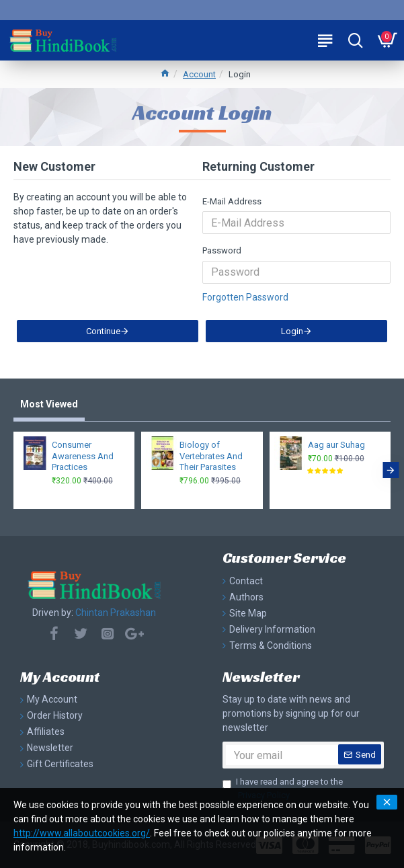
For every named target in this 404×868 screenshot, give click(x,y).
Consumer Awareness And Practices (83, 456)
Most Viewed (49, 405)
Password (222, 250)
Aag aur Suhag (336, 445)
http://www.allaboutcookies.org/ (82, 833)
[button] (391, 471)
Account (199, 74)
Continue (103, 334)
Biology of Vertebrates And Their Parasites (211, 456)
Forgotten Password (245, 297)
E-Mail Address (232, 201)
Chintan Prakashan (116, 613)
